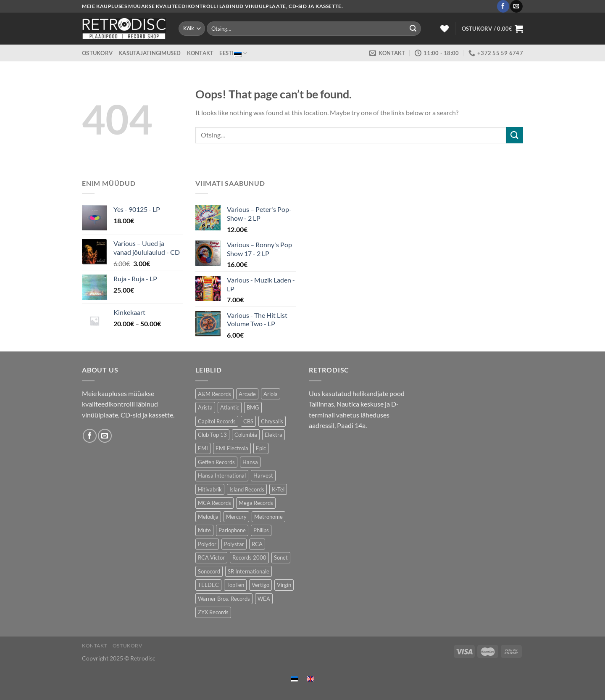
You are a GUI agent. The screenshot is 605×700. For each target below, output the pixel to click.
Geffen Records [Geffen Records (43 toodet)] (216, 462)
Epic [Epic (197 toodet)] (261, 448)
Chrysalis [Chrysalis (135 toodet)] (272, 421)
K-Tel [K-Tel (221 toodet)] (278, 489)
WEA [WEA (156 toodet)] (264, 599)
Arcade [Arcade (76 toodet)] (247, 394)
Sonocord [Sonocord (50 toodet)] (209, 571)
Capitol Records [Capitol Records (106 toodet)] (217, 421)
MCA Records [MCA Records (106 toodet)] (214, 503)
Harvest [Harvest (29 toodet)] (263, 475)
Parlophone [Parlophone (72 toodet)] (232, 530)
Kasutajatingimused (150, 53)
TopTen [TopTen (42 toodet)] (235, 585)
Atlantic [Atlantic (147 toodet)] (230, 407)
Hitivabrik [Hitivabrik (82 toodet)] (210, 489)
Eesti (233, 53)
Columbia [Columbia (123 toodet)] (246, 435)
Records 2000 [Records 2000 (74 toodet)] (249, 557)
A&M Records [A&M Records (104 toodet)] (214, 394)
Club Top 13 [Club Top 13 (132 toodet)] (212, 435)
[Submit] (413, 29)
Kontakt (200, 53)
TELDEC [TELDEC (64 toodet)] (208, 585)
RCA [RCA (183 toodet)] (257, 544)
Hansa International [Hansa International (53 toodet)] (222, 475)
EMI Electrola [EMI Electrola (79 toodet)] (232, 448)
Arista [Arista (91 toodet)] (205, 407)
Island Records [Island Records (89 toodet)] (247, 489)
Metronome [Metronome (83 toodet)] (268, 517)
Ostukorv (97, 53)
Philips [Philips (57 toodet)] (261, 530)
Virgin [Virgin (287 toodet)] (284, 585)
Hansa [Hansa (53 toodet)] (250, 462)
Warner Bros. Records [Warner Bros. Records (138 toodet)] (224, 599)
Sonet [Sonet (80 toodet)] (281, 557)
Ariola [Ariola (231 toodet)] (271, 394)
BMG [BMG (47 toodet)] (253, 407)
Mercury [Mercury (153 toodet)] (236, 517)
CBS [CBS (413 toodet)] (248, 421)
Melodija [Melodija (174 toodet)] (208, 517)
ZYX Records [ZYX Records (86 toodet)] (213, 612)
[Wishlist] (445, 29)
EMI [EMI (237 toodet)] (203, 448)
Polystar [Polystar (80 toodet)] (234, 544)
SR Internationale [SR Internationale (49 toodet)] (249, 571)
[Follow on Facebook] (503, 6)
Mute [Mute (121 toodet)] (204, 530)
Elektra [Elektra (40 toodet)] (274, 435)
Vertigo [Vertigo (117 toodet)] (260, 585)
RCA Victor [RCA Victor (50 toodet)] (211, 557)
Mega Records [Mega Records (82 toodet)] (256, 503)
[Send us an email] (516, 6)
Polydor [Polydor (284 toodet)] (207, 544)
